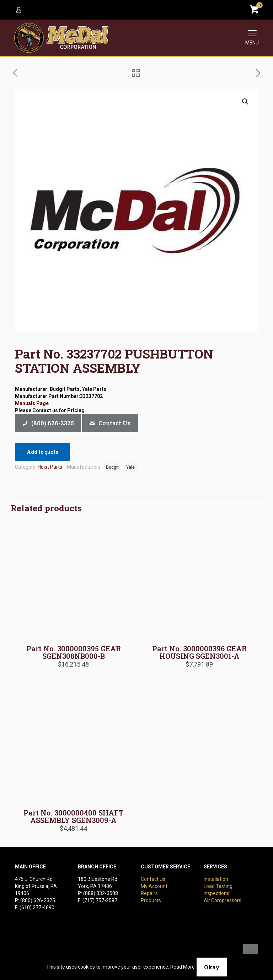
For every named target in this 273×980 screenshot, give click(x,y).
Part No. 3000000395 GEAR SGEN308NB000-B (74, 652)
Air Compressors (223, 900)
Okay (212, 967)
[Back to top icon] (251, 951)
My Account (154, 886)
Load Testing (218, 886)
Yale (130, 467)
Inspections (216, 893)
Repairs (149, 893)
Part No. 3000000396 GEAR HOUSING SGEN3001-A (199, 652)
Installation (216, 879)
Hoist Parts (50, 467)
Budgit (112, 467)
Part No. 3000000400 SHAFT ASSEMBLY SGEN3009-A (74, 816)
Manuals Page (32, 403)
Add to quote (42, 452)
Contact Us (153, 879)
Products (151, 900)
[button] (246, 102)
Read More (183, 967)
